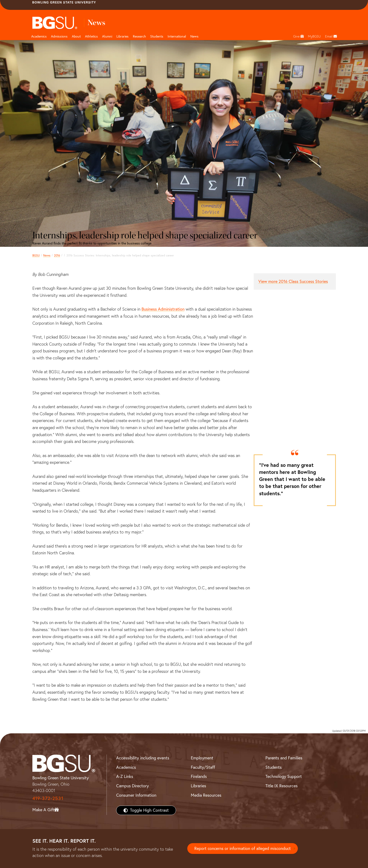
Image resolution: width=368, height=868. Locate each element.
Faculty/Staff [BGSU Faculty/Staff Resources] (203, 767)
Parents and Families (284, 758)
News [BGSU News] (194, 36)
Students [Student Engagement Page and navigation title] (157, 36)
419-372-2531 (48, 798)
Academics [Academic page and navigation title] (39, 36)
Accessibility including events (143, 758)
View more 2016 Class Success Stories (293, 281)
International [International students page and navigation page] (177, 36)
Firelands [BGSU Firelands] (199, 776)
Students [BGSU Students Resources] (274, 767)
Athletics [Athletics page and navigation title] (91, 36)
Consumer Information (136, 795)
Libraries (123, 36)
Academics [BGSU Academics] (126, 767)
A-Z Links (125, 776)
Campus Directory (132, 786)
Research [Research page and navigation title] (139, 36)
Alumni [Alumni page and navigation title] (107, 36)
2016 (57, 255)
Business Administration (163, 309)
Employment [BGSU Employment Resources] (202, 758)
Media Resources (206, 795)
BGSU (36, 255)
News (47, 255)
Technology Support (284, 776)
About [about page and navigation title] (76, 36)
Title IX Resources (282, 786)
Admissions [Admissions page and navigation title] (59, 36)
